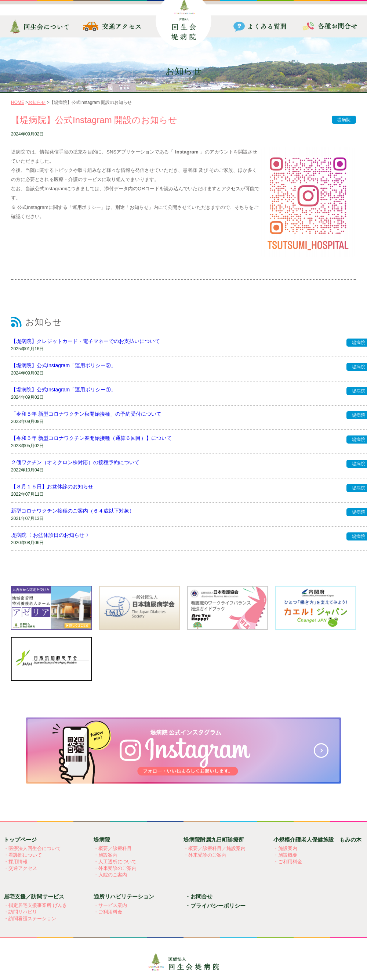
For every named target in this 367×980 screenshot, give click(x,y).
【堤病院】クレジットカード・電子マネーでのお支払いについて (86, 341)
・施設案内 (106, 855)
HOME (18, 102)
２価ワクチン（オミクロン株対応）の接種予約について (75, 462)
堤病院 (344, 120)
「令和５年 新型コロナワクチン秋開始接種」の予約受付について (86, 414)
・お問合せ (199, 896)
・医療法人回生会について (32, 848)
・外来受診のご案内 (115, 868)
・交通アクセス (20, 868)
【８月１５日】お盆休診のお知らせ (52, 487)
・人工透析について (115, 862)
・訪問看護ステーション (30, 918)
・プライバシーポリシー (215, 906)
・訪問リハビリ (20, 912)
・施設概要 (285, 855)
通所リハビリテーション (124, 896)
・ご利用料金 (288, 862)
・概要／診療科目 (113, 848)
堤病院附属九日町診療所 (214, 840)
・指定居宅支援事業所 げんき (35, 905)
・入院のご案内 (110, 875)
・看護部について (23, 855)
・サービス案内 (110, 905)
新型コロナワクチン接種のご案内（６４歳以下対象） (73, 511)
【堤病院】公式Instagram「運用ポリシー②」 (63, 365)
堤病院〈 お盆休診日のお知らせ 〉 (51, 535)
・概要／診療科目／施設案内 (215, 848)
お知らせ (37, 102)
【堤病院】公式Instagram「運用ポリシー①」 (63, 390)
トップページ (20, 840)
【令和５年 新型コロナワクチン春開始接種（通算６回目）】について (91, 438)
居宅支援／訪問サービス (34, 896)
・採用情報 (16, 862)
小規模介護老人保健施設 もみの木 (317, 840)
